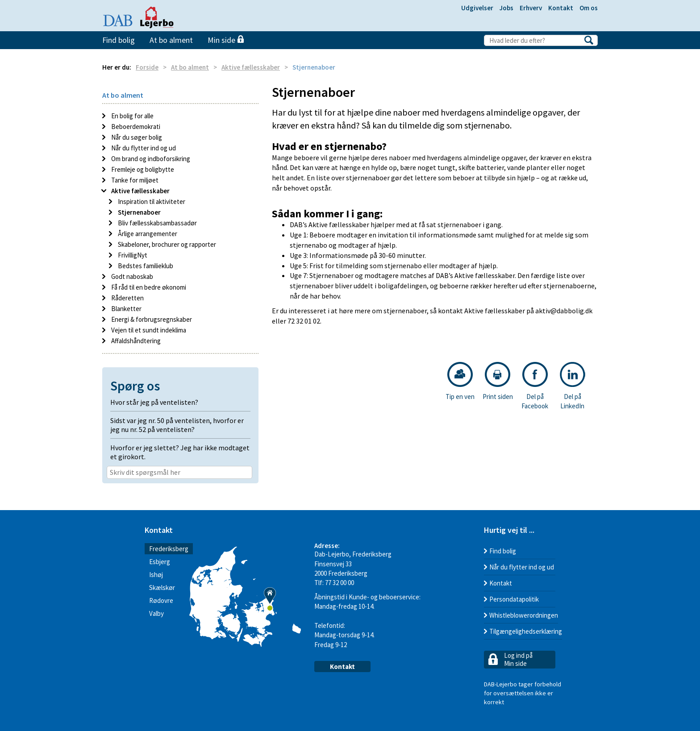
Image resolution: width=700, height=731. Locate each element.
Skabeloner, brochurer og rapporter (166, 244)
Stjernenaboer (139, 212)
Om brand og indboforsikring (150, 159)
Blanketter (126, 309)
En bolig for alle (132, 116)
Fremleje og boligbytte (142, 169)
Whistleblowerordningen (524, 615)
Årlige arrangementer (147, 234)
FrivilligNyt (132, 255)
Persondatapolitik (514, 599)
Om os (589, 8)
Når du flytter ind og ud (143, 148)
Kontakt (561, 8)
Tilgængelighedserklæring (526, 631)
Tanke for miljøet (134, 180)
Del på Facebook (535, 386)
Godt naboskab (131, 276)
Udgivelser (477, 8)
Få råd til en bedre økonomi (148, 287)
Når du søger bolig (136, 137)
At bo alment (171, 40)
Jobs (506, 8)
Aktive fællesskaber (251, 67)
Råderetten (127, 298)
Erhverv (531, 8)
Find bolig (119, 40)
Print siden (498, 381)
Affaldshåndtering (135, 341)
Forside (147, 67)
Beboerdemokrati (135, 127)
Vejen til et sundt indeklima (148, 330)
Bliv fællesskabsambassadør (157, 223)
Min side (226, 40)
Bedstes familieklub (145, 266)
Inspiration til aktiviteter (151, 201)
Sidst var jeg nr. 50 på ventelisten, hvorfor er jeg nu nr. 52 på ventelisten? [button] (177, 425)
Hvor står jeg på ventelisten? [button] (154, 402)
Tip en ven (460, 381)
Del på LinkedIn (573, 386)
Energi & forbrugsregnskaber (151, 319)
